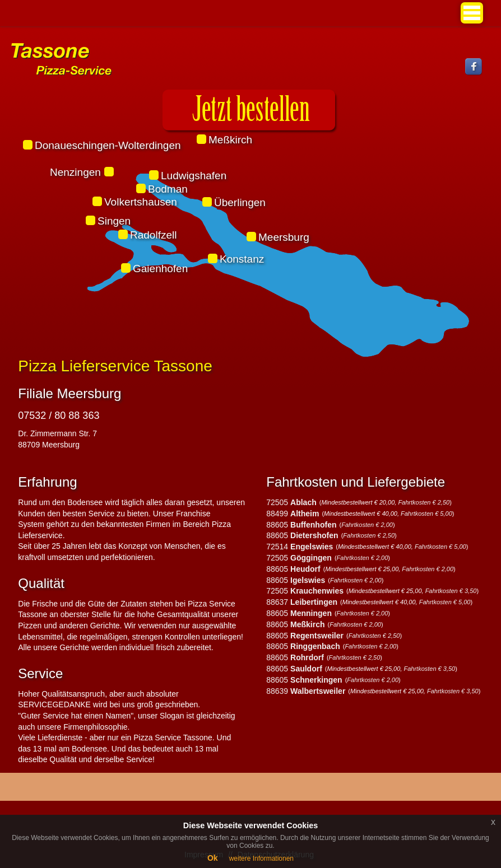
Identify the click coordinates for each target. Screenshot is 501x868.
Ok (213, 858)
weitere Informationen (261, 858)
